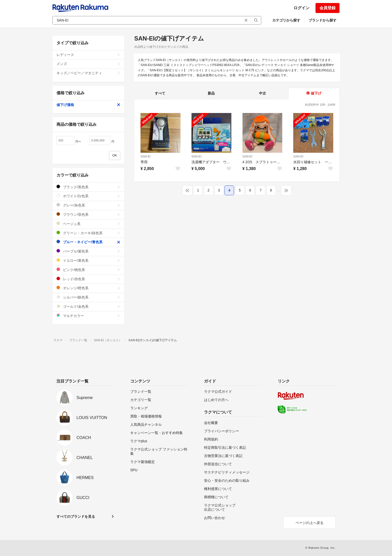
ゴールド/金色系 (88, 306)
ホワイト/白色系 (88, 196)
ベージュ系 (88, 224)
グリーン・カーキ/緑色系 (88, 233)
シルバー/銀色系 (88, 297)
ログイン (301, 8)
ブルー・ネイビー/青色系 (88, 242)
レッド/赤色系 (88, 279)
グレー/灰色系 (88, 205)
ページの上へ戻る (309, 523)
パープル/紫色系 (88, 251)
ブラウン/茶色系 (88, 214)
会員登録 (327, 8)
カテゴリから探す (286, 20)
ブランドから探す (322, 20)
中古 (262, 93)
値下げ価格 (88, 105)
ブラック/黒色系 (88, 187)
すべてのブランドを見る (76, 516)
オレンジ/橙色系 (88, 288)
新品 (211, 93)
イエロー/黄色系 (88, 260)
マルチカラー (88, 316)
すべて (160, 93)
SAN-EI (145, 156)
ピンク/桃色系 (88, 270)
